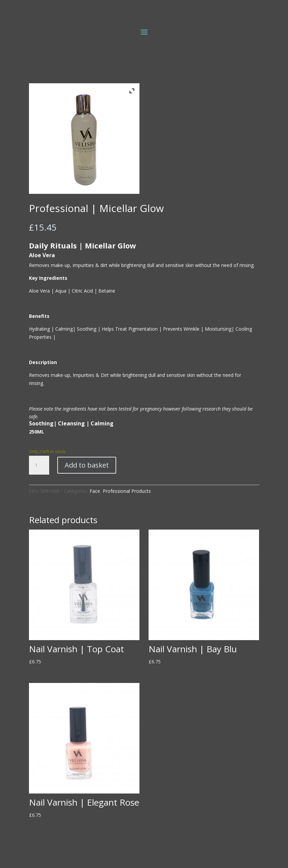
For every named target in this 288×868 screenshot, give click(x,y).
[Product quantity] (39, 465)
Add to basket (87, 465)
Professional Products (127, 491)
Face (95, 491)
